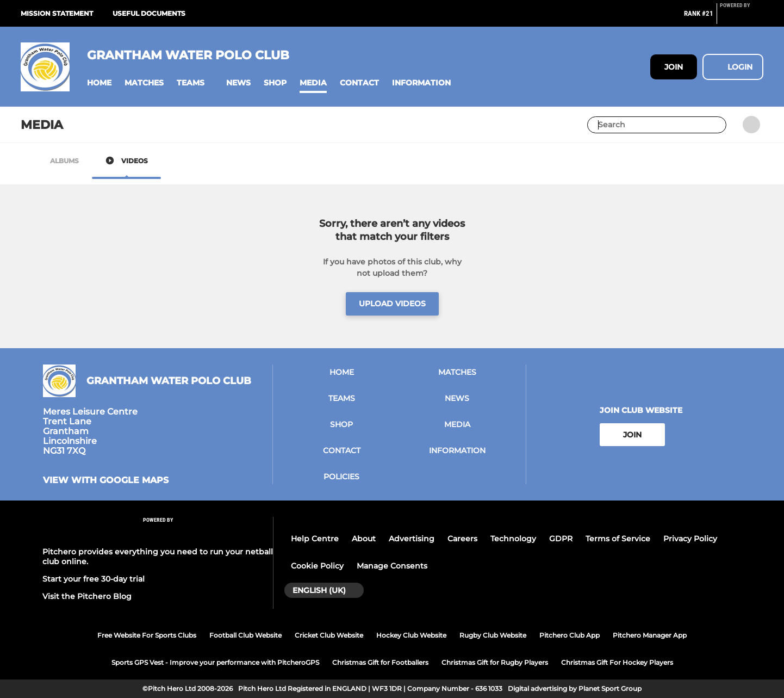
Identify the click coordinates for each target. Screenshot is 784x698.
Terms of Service (618, 539)
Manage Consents (392, 566)
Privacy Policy (690, 539)
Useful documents (149, 13)
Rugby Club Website (493, 635)
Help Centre (315, 539)
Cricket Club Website (329, 635)
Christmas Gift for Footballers (380, 662)
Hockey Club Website (411, 635)
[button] (99, 83)
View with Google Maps (106, 480)
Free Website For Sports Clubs (147, 635)
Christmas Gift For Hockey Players (617, 662)
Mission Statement (57, 13)
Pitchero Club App (570, 635)
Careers (462, 539)
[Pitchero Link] (742, 18)
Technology (513, 539)
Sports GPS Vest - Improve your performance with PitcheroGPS (215, 662)
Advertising (412, 539)
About (364, 539)
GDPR (561, 539)
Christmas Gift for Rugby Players (495, 662)
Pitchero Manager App (650, 635)
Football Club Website (245, 635)
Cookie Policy (317, 566)
